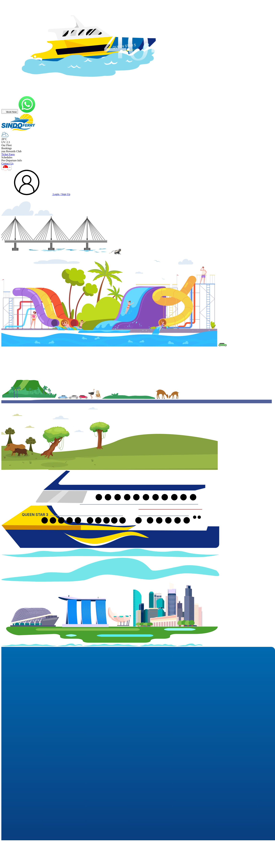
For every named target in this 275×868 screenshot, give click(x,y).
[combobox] (7, 167)
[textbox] (7, 169)
